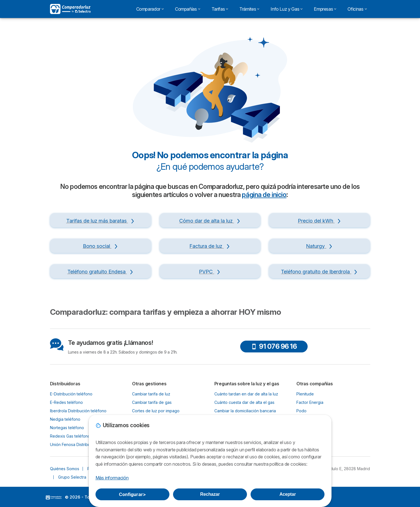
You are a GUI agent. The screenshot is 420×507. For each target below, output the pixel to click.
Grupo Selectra (72, 477)
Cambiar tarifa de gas (152, 402)
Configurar (132, 494)
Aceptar (288, 494)
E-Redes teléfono (66, 402)
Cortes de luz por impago (156, 411)
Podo (301, 411)
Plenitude (305, 394)
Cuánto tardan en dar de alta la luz (246, 394)
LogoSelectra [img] (54, 497)
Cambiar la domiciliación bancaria (245, 411)
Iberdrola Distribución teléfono (78, 411)
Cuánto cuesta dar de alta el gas (244, 402)
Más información (112, 478)
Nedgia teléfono (65, 419)
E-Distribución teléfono (71, 394)
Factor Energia (310, 402)
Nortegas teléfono (67, 428)
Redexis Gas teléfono (70, 436)
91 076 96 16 (274, 346)
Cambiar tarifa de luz (151, 394)
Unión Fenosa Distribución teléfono (82, 444)
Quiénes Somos (65, 469)
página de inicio (264, 195)
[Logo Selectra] (70, 9)
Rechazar (210, 494)
